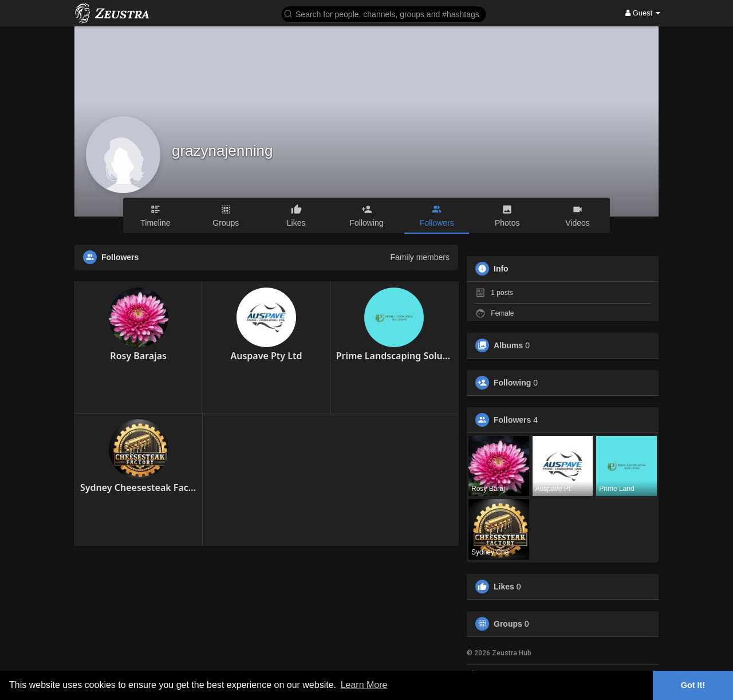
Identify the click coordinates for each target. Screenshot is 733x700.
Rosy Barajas (138, 356)
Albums (508, 345)
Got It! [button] (693, 685)
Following (512, 383)
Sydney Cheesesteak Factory (138, 487)
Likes (504, 587)
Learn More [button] (364, 685)
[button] (384, 13)
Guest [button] (643, 13)
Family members (420, 257)
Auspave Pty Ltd (266, 356)
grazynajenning (222, 151)
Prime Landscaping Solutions (394, 356)
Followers (512, 420)
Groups (508, 624)
